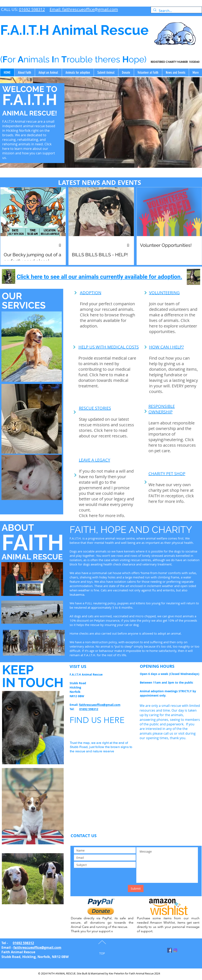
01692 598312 (32, 9)
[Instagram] (175, 950)
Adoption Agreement (183, 967)
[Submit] (136, 889)
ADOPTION (91, 293)
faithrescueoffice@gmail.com (100, 705)
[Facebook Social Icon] (170, 950)
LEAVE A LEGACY (95, 460)
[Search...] (176, 11)
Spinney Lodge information (152, 967)
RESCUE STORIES (95, 408)
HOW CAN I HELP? (166, 347)
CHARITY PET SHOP (167, 474)
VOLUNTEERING (164, 293)
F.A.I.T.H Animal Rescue (74, 30)
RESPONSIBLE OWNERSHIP (162, 409)
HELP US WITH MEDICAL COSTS (109, 347)
